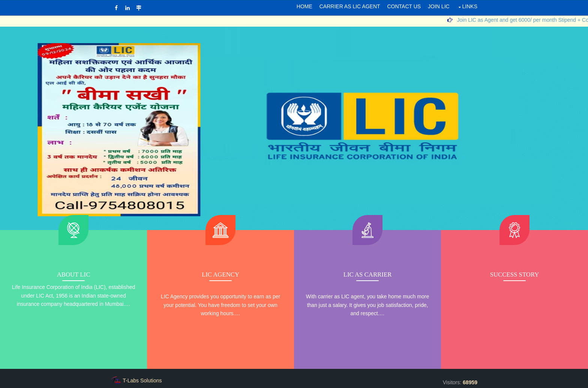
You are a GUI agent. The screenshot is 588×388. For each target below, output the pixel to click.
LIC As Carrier (368, 274)
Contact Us (404, 6)
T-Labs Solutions (142, 380)
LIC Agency (220, 274)
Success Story (515, 274)
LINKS (470, 6)
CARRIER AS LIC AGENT (350, 6)
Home (304, 6)
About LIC (74, 274)
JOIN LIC (439, 6)
